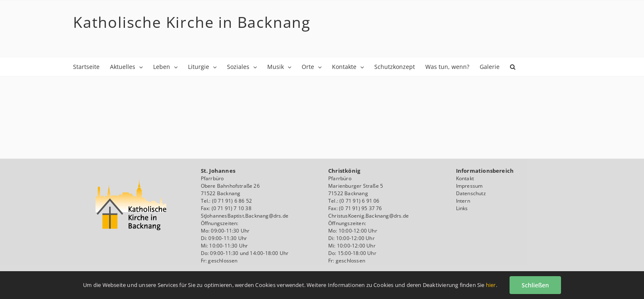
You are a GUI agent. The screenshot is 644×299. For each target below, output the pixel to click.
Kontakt (465, 178)
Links (462, 208)
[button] (114, 85)
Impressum (470, 186)
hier (491, 285)
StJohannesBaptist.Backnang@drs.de (245, 216)
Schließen (535, 285)
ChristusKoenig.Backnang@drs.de (368, 216)
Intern (463, 201)
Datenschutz (471, 193)
